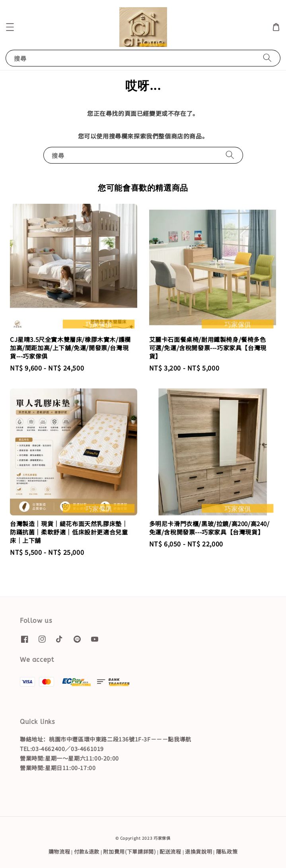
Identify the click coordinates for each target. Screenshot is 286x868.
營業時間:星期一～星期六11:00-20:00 (69, 758)
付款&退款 (87, 851)
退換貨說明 (199, 851)
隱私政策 (227, 851)
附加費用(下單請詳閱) (129, 851)
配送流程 (170, 851)
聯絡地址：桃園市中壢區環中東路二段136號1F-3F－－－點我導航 (106, 739)
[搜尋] (267, 58)
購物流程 (59, 851)
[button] (10, 27)
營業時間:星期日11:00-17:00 (58, 768)
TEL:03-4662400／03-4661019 (62, 749)
